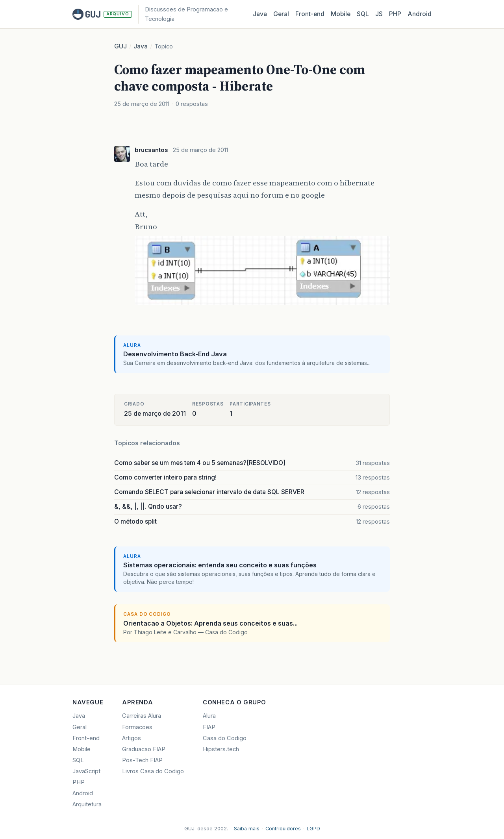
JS (379, 14)
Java (260, 14)
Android (420, 14)
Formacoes (137, 727)
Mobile (341, 14)
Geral (281, 14)
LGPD (313, 829)
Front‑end (310, 14)
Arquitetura (87, 804)
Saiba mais (247, 829)
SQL (363, 14)
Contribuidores (283, 829)
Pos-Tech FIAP (142, 760)
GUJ (120, 46)
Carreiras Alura (142, 716)
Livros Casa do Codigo (153, 771)
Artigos (132, 738)
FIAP (209, 727)
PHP (395, 14)
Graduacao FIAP (144, 749)
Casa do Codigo (225, 738)
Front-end (86, 738)
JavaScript (86, 771)
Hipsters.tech (221, 749)
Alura (209, 716)
